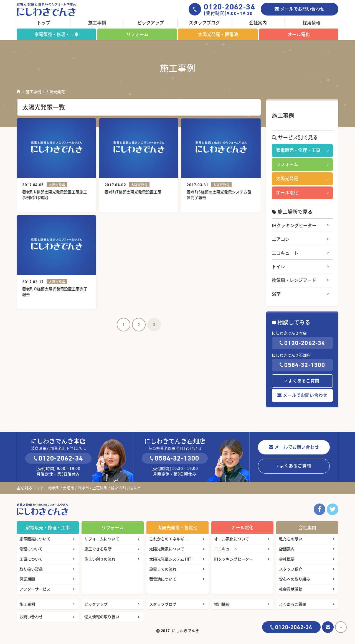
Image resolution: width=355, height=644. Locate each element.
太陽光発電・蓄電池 (218, 34)
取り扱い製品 (31, 569)
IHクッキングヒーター (294, 225)
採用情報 (311, 22)
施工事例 (97, 22)
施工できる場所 (98, 549)
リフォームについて (102, 539)
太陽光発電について (167, 549)
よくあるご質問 (304, 380)
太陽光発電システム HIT (170, 559)
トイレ (278, 266)
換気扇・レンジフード (294, 280)
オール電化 (299, 34)
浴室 (276, 294)
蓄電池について (163, 579)
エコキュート (285, 253)
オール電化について (232, 539)
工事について (31, 559)
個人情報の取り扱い (102, 617)
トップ (44, 22)
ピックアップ (151, 22)
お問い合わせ (31, 617)
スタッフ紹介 (291, 569)
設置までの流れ (163, 569)
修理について (31, 549)
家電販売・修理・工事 (57, 34)
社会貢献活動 (291, 589)
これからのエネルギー (169, 539)
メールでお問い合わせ (302, 9)
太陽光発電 (287, 178)
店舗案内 (287, 549)
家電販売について (35, 539)
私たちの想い (291, 539)
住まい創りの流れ (100, 559)
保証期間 (27, 579)
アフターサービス (35, 589)
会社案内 (258, 22)
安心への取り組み (295, 579)
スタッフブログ (204, 22)
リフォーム (137, 34)
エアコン (281, 239)
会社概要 (287, 559)
